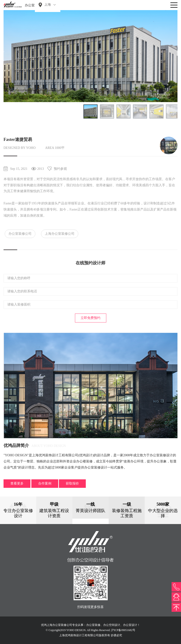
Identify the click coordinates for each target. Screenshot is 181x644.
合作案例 (45, 483)
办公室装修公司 (20, 234)
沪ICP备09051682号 (123, 630)
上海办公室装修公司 (60, 234)
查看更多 (17, 483)
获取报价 (72, 483)
